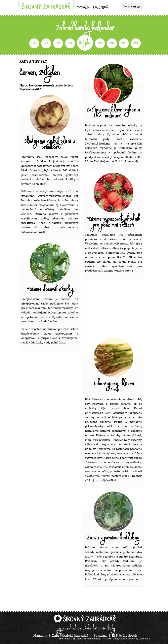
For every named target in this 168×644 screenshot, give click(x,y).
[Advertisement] (115, 309)
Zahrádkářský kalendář (70, 636)
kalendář (101, 8)
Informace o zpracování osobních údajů (80, 639)
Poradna (100, 636)
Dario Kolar (145, 639)
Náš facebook (125, 636)
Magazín (83, 8)
